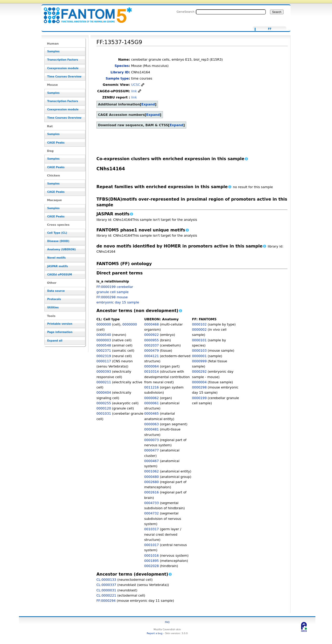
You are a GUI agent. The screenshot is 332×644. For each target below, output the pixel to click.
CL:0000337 (106, 585)
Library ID (120, 72)
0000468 (151, 324)
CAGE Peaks (56, 143)
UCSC (136, 85)
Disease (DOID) (58, 241)
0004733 (151, 503)
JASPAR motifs (58, 266)
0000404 (104, 392)
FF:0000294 (106, 601)
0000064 (151, 366)
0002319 (104, 356)
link (134, 91)
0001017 (151, 545)
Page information (60, 332)
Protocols (54, 299)
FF (270, 29)
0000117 (104, 361)
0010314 (151, 371)
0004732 (151, 513)
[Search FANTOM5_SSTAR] (231, 12)
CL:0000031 (106, 590)
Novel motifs (56, 258)
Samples (53, 51)
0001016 (151, 555)
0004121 (151, 356)
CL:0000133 (106, 580)
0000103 (199, 351)
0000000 (104, 324)
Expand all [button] (55, 341)
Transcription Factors (63, 60)
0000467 (151, 461)
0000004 (199, 382)
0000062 (151, 398)
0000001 (199, 356)
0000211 (104, 382)
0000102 (199, 324)
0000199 (199, 398)
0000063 (151, 424)
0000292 (199, 371)
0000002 (199, 330)
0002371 (104, 351)
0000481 (151, 429)
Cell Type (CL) (57, 233)
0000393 (104, 371)
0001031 (104, 413)
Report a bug (155, 633)
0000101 (199, 340)
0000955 (151, 340)
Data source (56, 291)
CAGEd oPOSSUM (60, 275)
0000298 (199, 387)
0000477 (151, 450)
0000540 (104, 335)
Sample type (117, 78)
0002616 (151, 492)
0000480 (151, 477)
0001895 (151, 561)
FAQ (167, 622)
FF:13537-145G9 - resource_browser (85, 12)
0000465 (151, 413)
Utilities (53, 307)
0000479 (151, 351)
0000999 (199, 361)
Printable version (60, 324)
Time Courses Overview (64, 77)
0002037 (151, 345)
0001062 (151, 471)
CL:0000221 (106, 595)
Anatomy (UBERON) (61, 249)
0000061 (151, 403)
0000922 (151, 335)
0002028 (151, 566)
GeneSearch (186, 12)
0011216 (151, 387)
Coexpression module (63, 68)
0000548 (104, 345)
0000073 (151, 440)
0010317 (151, 529)
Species (122, 66)
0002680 (151, 482)
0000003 (104, 340)
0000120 (104, 408)
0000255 (104, 403)
